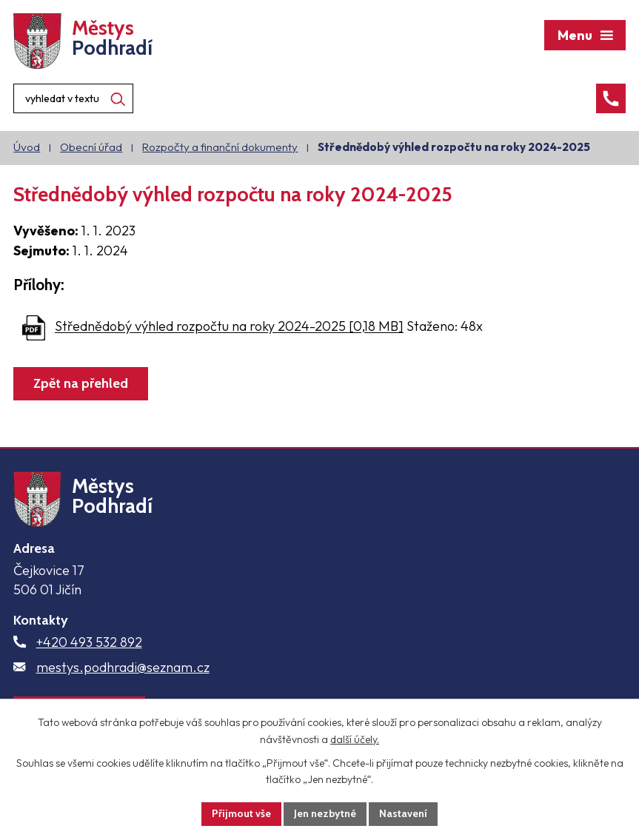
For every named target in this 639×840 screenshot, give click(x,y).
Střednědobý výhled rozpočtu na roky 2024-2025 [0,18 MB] (229, 327)
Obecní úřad (91, 147)
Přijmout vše (241, 813)
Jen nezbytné (325, 813)
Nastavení (403, 813)
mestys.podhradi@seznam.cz (123, 667)
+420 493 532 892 (89, 642)
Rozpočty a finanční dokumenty (220, 147)
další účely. (355, 739)
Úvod (27, 147)
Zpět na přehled (81, 383)
